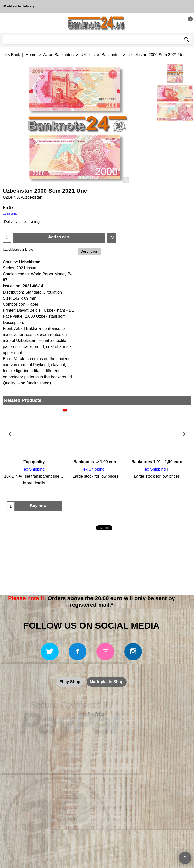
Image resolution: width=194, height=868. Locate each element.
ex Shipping (10, 214)
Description (89, 251)
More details (33, 483)
